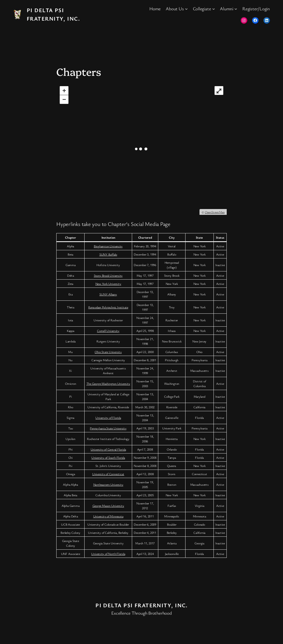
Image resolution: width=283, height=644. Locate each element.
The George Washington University (108, 383)
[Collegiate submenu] (214, 9)
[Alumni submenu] (236, 9)
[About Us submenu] (186, 9)
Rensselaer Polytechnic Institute (108, 307)
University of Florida (108, 418)
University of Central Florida (108, 449)
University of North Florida (108, 554)
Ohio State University (108, 352)
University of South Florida (108, 457)
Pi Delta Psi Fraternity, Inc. (141, 605)
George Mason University (108, 506)
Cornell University (108, 331)
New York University (108, 284)
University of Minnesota (108, 516)
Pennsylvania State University (108, 428)
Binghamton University (108, 246)
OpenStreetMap (215, 212)
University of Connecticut (108, 474)
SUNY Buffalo (108, 254)
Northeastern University (108, 484)
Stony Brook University (108, 275)
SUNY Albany (108, 294)
